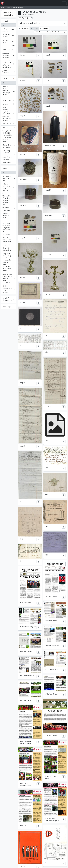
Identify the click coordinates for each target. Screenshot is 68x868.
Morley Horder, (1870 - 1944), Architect (8, 289)
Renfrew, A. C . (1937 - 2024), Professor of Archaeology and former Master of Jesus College (8, 244)
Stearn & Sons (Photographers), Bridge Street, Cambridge (8, 92)
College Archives (8, 30)
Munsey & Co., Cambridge (8, 146)
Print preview (24, 28)
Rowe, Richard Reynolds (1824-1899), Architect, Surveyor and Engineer (8, 114)
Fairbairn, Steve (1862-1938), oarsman (8, 217)
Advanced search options (30, 23)
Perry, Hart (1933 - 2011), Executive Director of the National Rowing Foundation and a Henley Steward (8, 262)
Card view (35, 28)
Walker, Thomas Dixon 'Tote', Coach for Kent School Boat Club (8, 199)
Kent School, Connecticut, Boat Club (8, 178)
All (3, 25)
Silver (8, 46)
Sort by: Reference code (42, 32)
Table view (44, 28)
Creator (6, 79)
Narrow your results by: (8, 14)
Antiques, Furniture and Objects (8, 55)
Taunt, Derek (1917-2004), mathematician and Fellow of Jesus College (8, 136)
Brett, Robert (8, 163)
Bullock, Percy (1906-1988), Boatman (8, 187)
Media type (7, 307)
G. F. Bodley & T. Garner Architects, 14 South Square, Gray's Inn (8, 155)
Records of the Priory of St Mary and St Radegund (8, 64)
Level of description (7, 299)
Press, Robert (8, 124)
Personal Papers (8, 41)
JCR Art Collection (8, 72)
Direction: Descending (59, 32)
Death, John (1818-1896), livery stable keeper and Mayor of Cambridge (8, 229)
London (8, 104)
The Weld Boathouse (8, 209)
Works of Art (8, 50)
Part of (5, 21)
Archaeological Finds (8, 36)
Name (5, 168)
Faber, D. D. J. (8, 101)
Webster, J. (8, 128)
